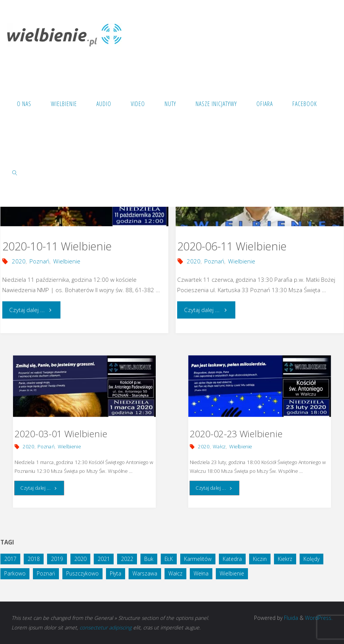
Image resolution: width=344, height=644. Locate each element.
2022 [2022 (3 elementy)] (127, 559)
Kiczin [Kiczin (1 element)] (260, 559)
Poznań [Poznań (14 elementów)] (46, 573)
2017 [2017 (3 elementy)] (10, 559)
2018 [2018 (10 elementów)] (34, 559)
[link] (15, 172)
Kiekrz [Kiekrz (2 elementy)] (285, 559)
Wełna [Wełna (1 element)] (201, 573)
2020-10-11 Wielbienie (57, 246)
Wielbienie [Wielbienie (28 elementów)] (232, 573)
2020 (19, 261)
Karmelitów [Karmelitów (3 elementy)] (198, 559)
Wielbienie (67, 261)
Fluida (290, 618)
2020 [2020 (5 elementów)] (80, 559)
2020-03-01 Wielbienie (61, 434)
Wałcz (219, 447)
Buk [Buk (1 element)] (149, 559)
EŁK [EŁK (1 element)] (169, 559)
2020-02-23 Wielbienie (236, 434)
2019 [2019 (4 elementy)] (57, 559)
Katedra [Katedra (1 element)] (232, 559)
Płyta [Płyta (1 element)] (116, 573)
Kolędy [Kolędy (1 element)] (311, 559)
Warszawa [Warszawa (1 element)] (145, 573)
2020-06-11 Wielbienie (232, 246)
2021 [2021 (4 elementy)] (104, 559)
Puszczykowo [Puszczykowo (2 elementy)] (82, 573)
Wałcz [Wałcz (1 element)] (175, 573)
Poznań (39, 261)
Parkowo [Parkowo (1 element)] (15, 573)
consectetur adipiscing (106, 627)
